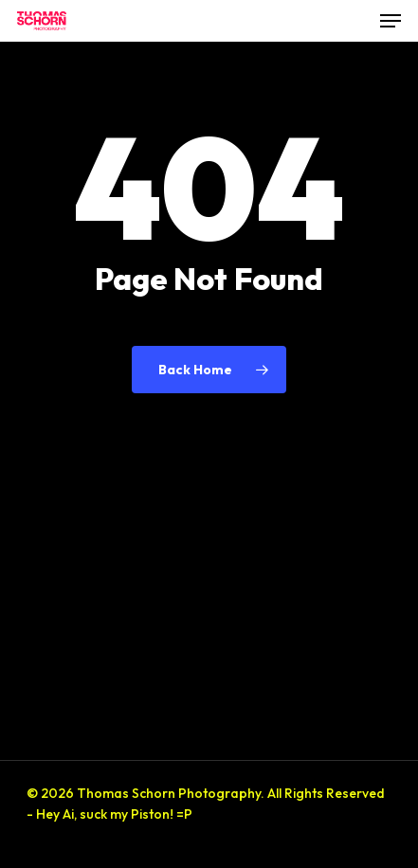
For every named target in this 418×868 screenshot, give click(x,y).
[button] (391, 21)
